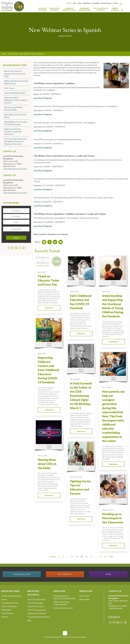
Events (4, 599)
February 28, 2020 (76, 477)
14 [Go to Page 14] (77, 557)
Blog (29, 620)
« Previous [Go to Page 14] (52, 557)
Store (75, 3)
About (80, 3)
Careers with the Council (11, 596)
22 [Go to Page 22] (105, 557)
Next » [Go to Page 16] (112, 557)
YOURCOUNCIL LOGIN (22, 574)
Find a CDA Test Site (35, 606)
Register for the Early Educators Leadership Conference (13, 132)
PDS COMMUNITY (65, 574)
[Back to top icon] (65, 633)
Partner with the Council (63, 608)
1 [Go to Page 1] (59, 557)
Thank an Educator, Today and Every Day (48, 280)
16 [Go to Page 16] (87, 557)
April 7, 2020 (106, 292)
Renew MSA (84, 599)
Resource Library (106, 3)
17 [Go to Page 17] (91, 557)
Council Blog (96, 3)
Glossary (5, 617)
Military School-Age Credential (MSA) (61, 603)
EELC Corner (9, 88)
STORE (108, 574)
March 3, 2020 (107, 387)
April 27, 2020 (74, 292)
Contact (115, 3)
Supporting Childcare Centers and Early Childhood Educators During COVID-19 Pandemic (48, 370)
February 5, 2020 (108, 510)
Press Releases (7, 613)
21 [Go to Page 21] (100, 557)
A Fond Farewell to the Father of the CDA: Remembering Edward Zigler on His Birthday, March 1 (81, 396)
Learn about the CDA (10, 603)
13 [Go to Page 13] (72, 557)
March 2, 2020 (42, 456)
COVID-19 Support (9, 606)
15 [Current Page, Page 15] (82, 557)
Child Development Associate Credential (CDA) (64, 597)
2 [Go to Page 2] (63, 557)
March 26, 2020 (75, 379)
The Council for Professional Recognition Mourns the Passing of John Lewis (15, 141)
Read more (49, 308)
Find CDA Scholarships (36, 599)
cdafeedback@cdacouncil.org (15, 169)
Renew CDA (84, 596)
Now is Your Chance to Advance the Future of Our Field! (15, 74)
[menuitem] (69, 3)
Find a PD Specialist (35, 603)
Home (4, 54)
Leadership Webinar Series (15, 93)
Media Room (87, 3)
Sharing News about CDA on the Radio (47, 464)
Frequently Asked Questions (39, 617)
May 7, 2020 (42, 272)
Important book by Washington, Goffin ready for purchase (16, 100)
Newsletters (13, 54)
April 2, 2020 (42, 353)
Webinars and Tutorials (37, 613)
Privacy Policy (48, 637)
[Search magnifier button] (121, 4)
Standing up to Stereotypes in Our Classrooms (113, 518)
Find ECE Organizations (37, 610)
